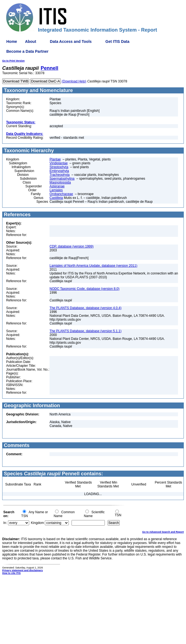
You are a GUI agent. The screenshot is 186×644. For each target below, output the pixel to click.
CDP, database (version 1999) (72, 246)
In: (5, 523)
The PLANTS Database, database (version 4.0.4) (85, 308)
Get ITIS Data (117, 41)
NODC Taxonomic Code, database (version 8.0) (84, 289)
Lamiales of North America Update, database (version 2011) (93, 266)
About (31, 41)
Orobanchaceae (61, 194)
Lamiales (56, 190)
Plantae (55, 159)
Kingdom (37, 523)
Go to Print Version (13, 61)
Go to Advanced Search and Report (163, 532)
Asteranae (57, 186)
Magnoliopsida (60, 182)
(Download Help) (74, 81)
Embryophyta (59, 171)
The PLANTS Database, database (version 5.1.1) (85, 331)
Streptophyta (59, 167)
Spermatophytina (62, 179)
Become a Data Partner (27, 51)
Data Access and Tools (71, 41)
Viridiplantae (59, 163)
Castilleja (56, 198)
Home (12, 41)
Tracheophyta (60, 175)
